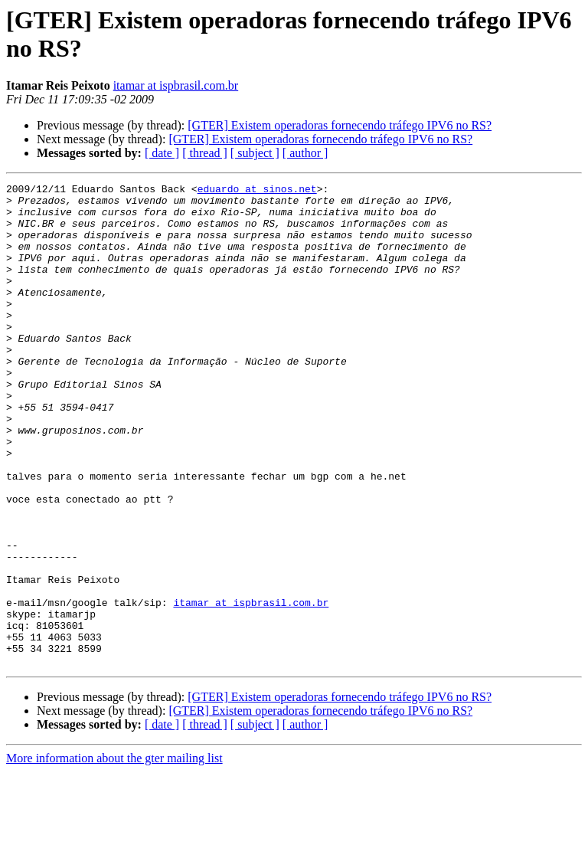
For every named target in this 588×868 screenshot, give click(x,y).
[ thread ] (205, 153)
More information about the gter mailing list (114, 855)
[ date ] (162, 153)
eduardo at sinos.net (257, 191)
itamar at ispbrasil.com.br (176, 85)
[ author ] (305, 153)
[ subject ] (255, 153)
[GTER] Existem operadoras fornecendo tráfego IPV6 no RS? (340, 125)
